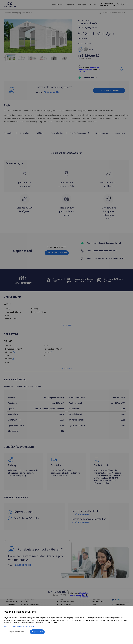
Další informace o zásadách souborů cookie (19, 626)
